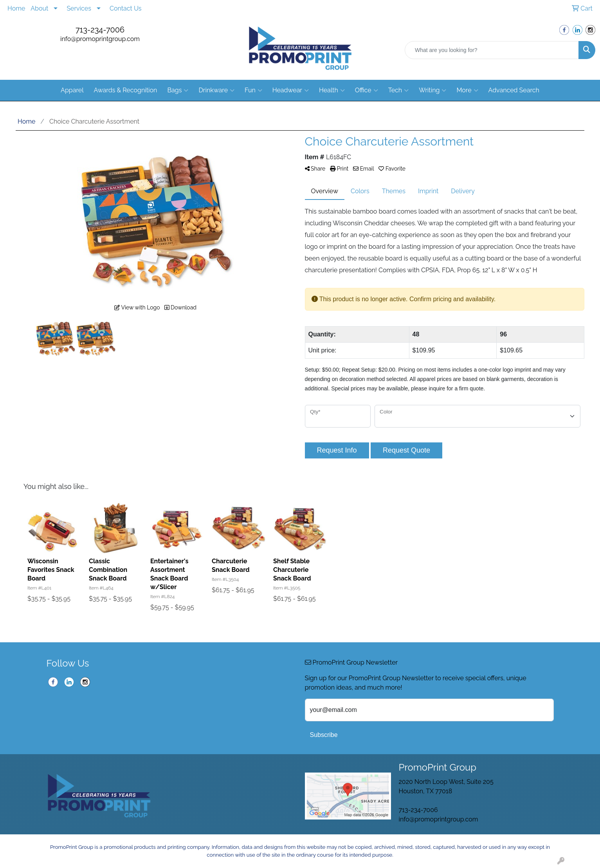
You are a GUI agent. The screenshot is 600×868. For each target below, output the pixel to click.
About (39, 8)
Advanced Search (514, 90)
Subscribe (324, 735)
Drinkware (216, 90)
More (467, 90)
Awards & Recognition (126, 90)
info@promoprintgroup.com (100, 39)
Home (16, 8)
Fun (253, 90)
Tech (398, 90)
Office (367, 90)
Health (332, 90)
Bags (178, 90)
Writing (432, 90)
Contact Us (126, 8)
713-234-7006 (100, 30)
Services (79, 8)
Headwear (291, 90)
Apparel (72, 90)
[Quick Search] (492, 50)
